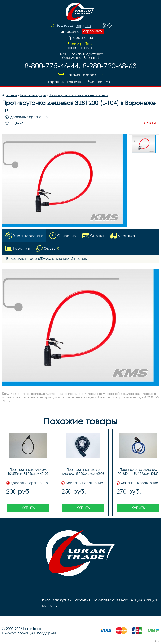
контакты (106, 82)
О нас (123, 600)
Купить (28, 508)
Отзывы (150, 123)
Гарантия (56, 82)
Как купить (76, 82)
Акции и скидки (144, 600)
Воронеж (84, 26)
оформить (93, 31)
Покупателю (104, 600)
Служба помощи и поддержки (30, 633)
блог (92, 82)
